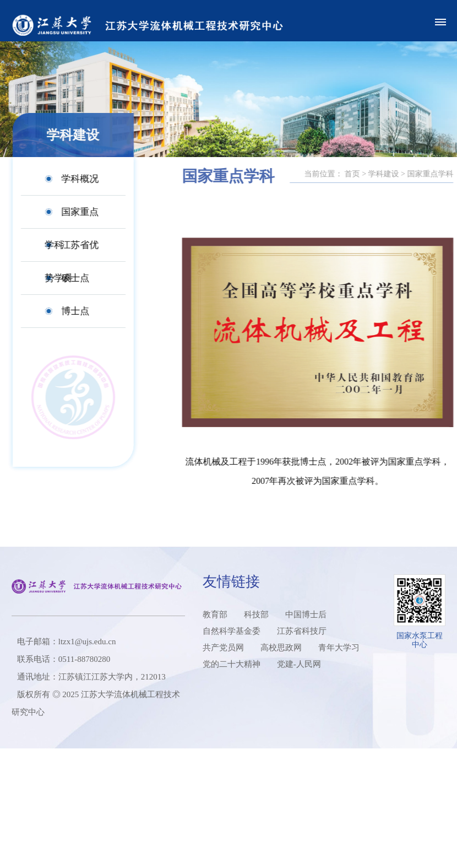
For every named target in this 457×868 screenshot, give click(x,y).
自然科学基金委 (232, 631)
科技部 (256, 614)
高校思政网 (281, 648)
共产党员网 (223, 648)
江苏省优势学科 (64, 251)
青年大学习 (339, 648)
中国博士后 (306, 614)
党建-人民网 (299, 664)
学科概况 (72, 179)
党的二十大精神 (232, 664)
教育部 (215, 614)
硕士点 (67, 278)
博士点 (67, 311)
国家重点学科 (64, 218)
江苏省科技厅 (302, 631)
